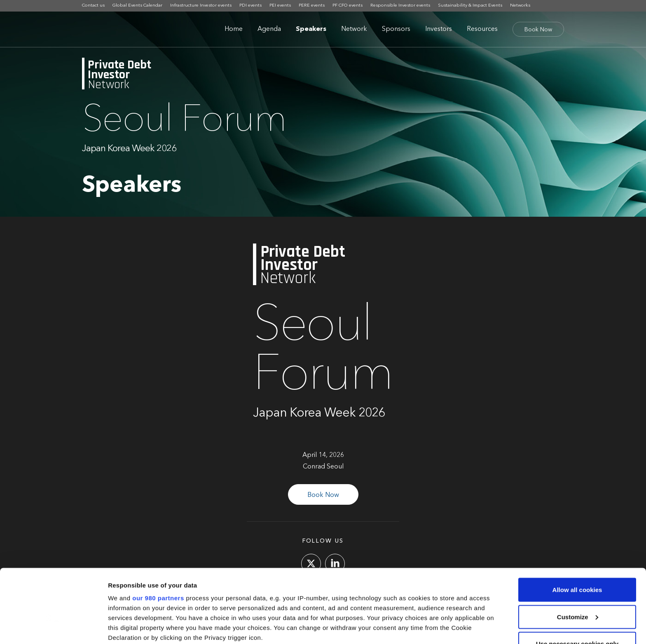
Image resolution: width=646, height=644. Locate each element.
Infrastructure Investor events (201, 6)
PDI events (250, 6)
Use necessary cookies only (577, 582)
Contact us (93, 6)
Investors (439, 29)
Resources (482, 29)
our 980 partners (158, 537)
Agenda (269, 29)
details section (396, 596)
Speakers (311, 29)
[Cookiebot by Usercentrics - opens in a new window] (53, 628)
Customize (578, 556)
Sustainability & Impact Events (470, 6)
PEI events (280, 6)
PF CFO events (348, 6)
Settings (120, 628)
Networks (520, 6)
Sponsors (396, 29)
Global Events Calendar (137, 6)
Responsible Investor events (400, 6)
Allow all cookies (577, 528)
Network (354, 29)
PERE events (312, 6)
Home (234, 29)
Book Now (538, 30)
